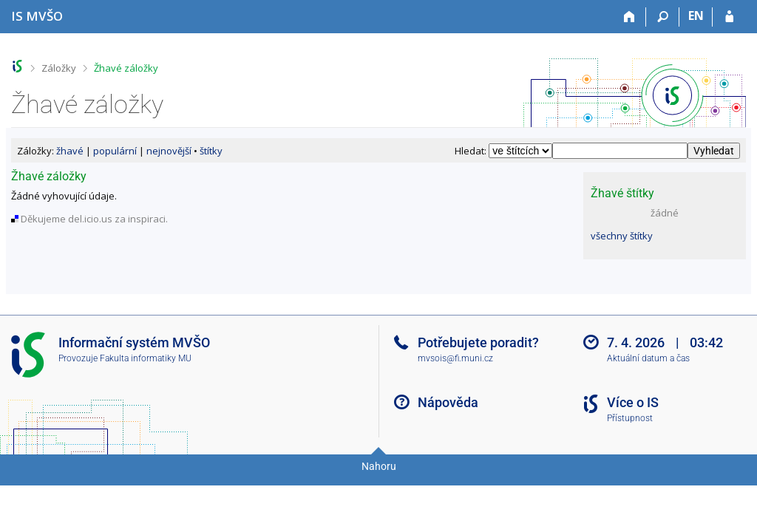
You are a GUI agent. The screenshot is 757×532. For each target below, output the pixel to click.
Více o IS (633, 402)
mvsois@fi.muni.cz (455, 358)
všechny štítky (622, 236)
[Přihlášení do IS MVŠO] (729, 17)
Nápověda (448, 402)
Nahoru (379, 466)
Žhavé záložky (126, 68)
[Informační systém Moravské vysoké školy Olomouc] (37, 16)
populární (115, 151)
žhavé (70, 151)
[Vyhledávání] (663, 17)
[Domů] (629, 17)
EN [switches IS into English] (696, 16)
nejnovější (169, 151)
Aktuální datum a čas (648, 358)
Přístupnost (630, 418)
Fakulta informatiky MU (146, 358)
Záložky (59, 68)
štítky (211, 151)
